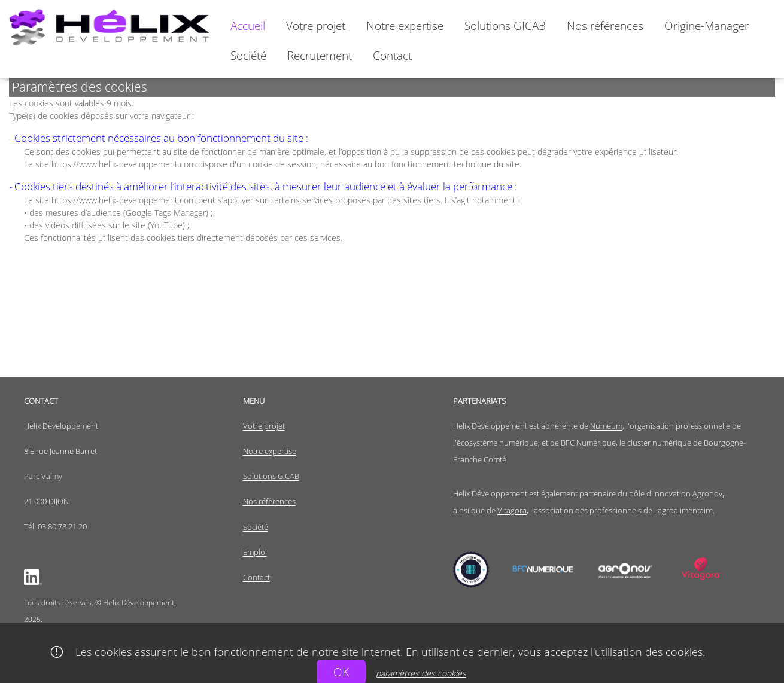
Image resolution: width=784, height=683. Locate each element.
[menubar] (506, 48)
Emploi (255, 552)
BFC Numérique (588, 443)
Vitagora (512, 510)
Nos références (605, 25)
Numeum (606, 426)
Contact (392, 55)
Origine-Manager (706, 25)
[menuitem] (248, 25)
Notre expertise (405, 25)
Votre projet (316, 25)
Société (248, 55)
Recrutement (320, 55)
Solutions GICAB (505, 25)
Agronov (707, 493)
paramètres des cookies (421, 673)
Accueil (248, 25)
